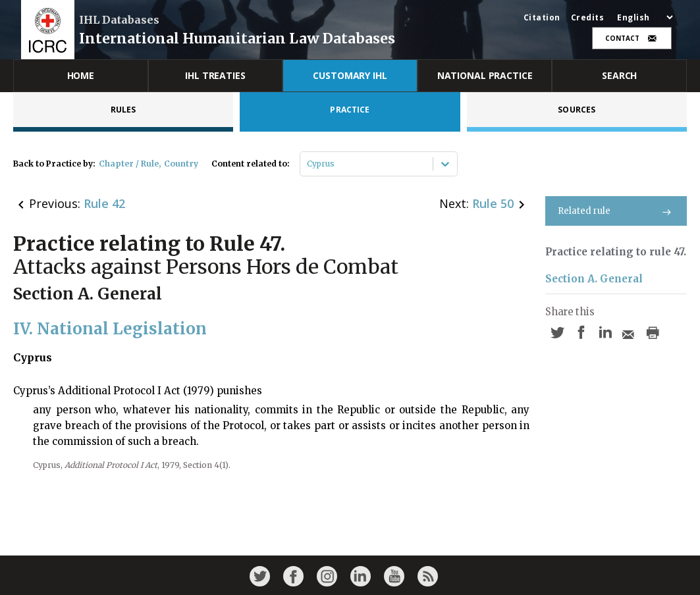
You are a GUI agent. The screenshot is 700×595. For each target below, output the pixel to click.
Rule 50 (493, 203)
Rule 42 (104, 203)
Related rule (616, 211)
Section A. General (594, 279)
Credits (588, 18)
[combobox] (308, 164)
